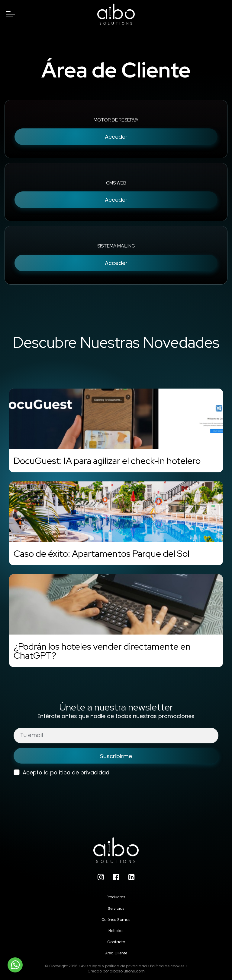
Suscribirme (116, 756)
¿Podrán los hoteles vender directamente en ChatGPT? (102, 651)
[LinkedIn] (132, 877)
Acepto (28, 772)
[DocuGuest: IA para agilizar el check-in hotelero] (116, 419)
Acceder (116, 137)
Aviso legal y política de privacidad (114, 966)
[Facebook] (116, 877)
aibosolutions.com (127, 971)
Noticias (116, 931)
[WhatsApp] (15, 965)
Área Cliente (116, 953)
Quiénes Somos (116, 920)
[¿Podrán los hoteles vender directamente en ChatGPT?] (116, 604)
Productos (116, 897)
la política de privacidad (77, 772)
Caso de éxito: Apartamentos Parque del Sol (101, 553)
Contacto (116, 942)
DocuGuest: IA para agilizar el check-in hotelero (107, 461)
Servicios (116, 908)
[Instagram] (101, 877)
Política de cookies (167, 966)
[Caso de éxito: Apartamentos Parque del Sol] (116, 512)
